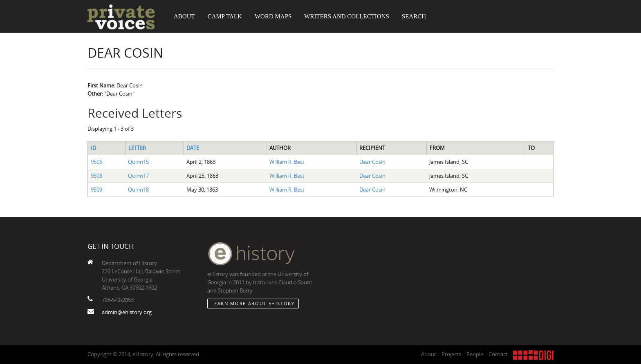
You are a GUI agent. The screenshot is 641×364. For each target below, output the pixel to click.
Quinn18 (138, 190)
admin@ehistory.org (127, 312)
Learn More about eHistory (253, 303)
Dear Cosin (372, 162)
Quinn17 (138, 176)
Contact (498, 354)
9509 (96, 190)
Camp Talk (225, 16)
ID (93, 148)
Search (414, 16)
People (475, 354)
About (184, 16)
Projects (451, 354)
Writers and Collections (347, 16)
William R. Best (287, 162)
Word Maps (273, 16)
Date (193, 148)
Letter (137, 148)
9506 (96, 162)
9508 (96, 176)
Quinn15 (138, 162)
